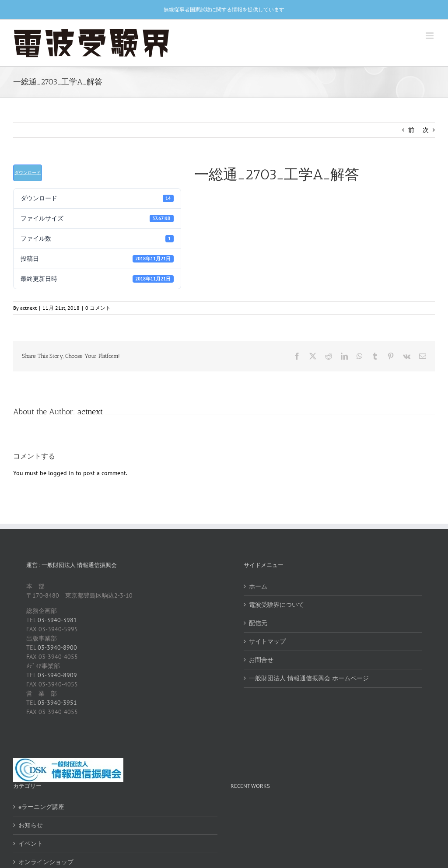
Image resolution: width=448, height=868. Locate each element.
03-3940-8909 (57, 675)
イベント (31, 843)
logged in (61, 473)
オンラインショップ (46, 862)
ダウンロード (28, 173)
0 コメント (98, 308)
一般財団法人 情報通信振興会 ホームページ (309, 678)
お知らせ (31, 825)
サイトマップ (267, 641)
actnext (28, 308)
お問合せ (261, 660)
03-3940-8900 (57, 647)
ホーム (258, 586)
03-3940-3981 (57, 620)
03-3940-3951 (57, 703)
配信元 (258, 623)
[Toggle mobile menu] (430, 36)
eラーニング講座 (41, 807)
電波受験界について (276, 605)
